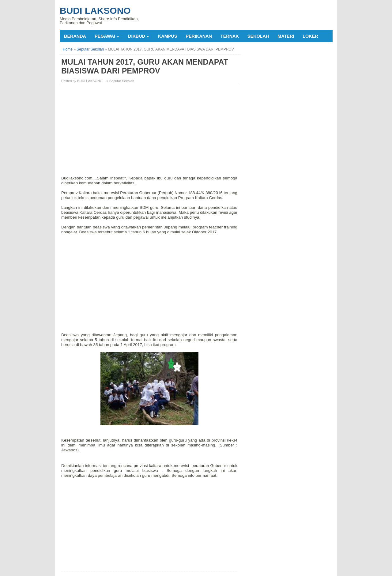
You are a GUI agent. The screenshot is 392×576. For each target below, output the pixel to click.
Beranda (75, 36)
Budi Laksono (95, 11)
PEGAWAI (107, 36)
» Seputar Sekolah (121, 81)
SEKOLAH (258, 36)
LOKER (310, 36)
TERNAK (230, 36)
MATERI (286, 36)
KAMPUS (168, 36)
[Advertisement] (150, 133)
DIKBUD (139, 36)
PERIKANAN (199, 36)
